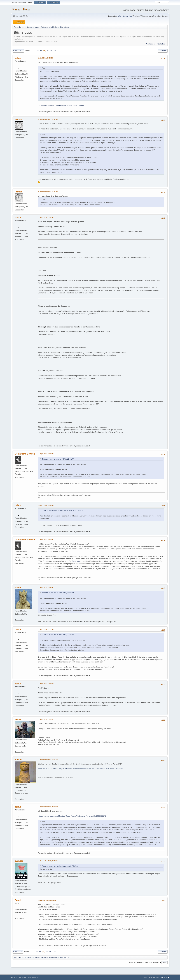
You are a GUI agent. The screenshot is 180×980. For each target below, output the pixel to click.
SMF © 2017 (23, 977)
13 (38, 51)
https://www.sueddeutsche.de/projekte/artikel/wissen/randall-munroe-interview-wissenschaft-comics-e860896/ (81, 769)
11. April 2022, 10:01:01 (46, 588)
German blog (127, 16)
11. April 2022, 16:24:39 (46, 684)
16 (48, 51)
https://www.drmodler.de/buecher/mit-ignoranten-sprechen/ (61, 105)
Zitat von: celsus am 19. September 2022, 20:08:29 (60, 866)
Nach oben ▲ (165, 977)
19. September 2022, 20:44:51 (48, 861)
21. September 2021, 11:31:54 (48, 120)
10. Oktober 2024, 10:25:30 (47, 900)
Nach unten (18, 51)
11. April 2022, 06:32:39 (46, 454)
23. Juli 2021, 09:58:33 (45, 58)
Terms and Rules (154, 977)
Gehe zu (132, 962)
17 (51, 51)
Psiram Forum (22, 9)
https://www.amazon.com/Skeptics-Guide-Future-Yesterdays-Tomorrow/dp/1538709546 (72, 816)
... (36, 51)
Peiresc (19, 120)
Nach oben (18, 952)
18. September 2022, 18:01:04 (48, 760)
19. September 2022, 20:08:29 (48, 807)
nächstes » (162, 44)
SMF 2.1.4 (14, 977)
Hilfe (146, 977)
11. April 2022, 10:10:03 (46, 629)
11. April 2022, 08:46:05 (46, 540)
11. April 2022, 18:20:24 (46, 720)
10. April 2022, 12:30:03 (46, 217)
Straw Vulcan (77, 561)
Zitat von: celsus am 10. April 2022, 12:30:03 (58, 459)
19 (55, 51)
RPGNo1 (19, 720)
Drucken (163, 51)
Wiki (119, 16)
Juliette (18, 760)
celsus (18, 58)
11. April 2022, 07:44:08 (46, 505)
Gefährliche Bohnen (25, 454)
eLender (19, 861)
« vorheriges (150, 44)
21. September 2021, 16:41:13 (48, 192)
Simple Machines (33, 977)
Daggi (18, 900)
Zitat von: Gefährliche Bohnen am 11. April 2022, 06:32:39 (63, 511)
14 (41, 51)
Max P (18, 588)
